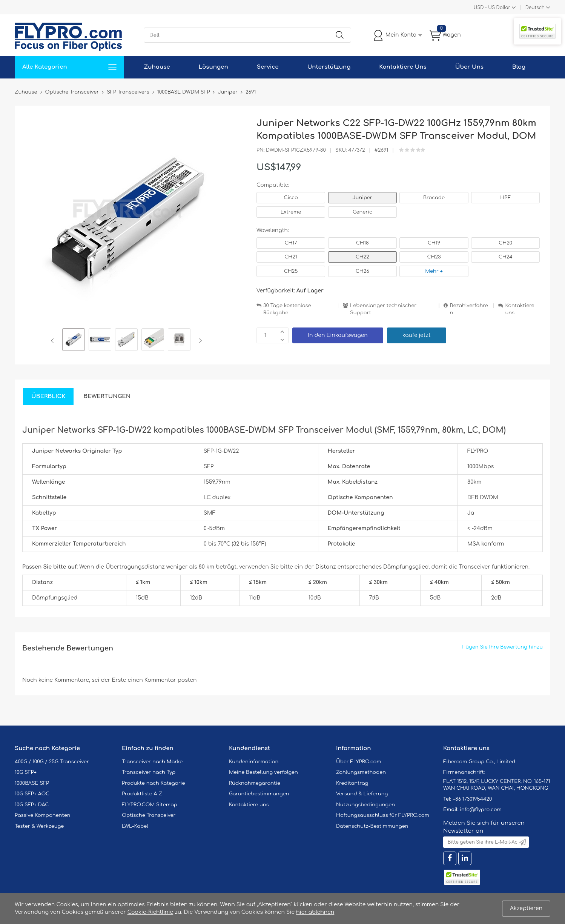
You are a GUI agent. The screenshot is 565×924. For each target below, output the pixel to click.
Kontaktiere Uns (403, 67)
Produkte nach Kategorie (153, 783)
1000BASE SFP (32, 783)
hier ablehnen (315, 912)
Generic (362, 212)
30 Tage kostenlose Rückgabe (287, 309)
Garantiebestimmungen (259, 794)
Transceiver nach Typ (149, 772)
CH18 (362, 243)
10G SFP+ (26, 772)
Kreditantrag (352, 783)
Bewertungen (107, 396)
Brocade (434, 198)
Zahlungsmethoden (361, 772)
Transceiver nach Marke (152, 762)
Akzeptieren (526, 908)
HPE (505, 198)
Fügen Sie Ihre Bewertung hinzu (503, 647)
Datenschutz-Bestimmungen (372, 826)
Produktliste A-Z (142, 794)
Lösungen (213, 67)
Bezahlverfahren (469, 309)
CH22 (362, 257)
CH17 (291, 243)
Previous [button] (54, 341)
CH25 (291, 271)
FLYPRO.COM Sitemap (150, 805)
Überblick (48, 396)
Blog (519, 67)
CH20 (505, 243)
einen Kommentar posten (162, 680)
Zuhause (157, 67)
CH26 (362, 271)
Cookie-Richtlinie (150, 912)
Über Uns (469, 67)
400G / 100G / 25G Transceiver (52, 762)
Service (268, 67)
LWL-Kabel (135, 826)
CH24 (506, 257)
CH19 (434, 243)
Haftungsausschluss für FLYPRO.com (383, 815)
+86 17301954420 (472, 799)
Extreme (291, 212)
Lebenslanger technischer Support (383, 309)
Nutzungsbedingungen (365, 805)
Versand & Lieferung (362, 794)
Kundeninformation (254, 762)
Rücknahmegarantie (255, 783)
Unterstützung (329, 67)
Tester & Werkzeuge (39, 826)
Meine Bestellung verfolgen (263, 772)
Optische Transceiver (149, 815)
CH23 (434, 257)
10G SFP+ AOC (32, 794)
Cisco (291, 198)
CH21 (291, 257)
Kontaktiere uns (520, 309)
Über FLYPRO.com (359, 762)
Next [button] (199, 341)
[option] (74, 341)
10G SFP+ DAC (32, 805)
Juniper (362, 198)
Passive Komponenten (42, 815)
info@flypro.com (481, 810)
